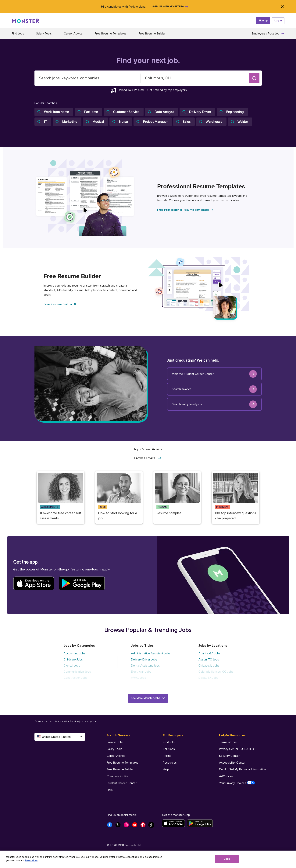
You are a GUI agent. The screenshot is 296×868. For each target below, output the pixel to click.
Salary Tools (44, 34)
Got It (227, 859)
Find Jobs (18, 34)
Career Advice (73, 34)
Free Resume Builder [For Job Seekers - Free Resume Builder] (120, 769)
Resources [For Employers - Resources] (170, 763)
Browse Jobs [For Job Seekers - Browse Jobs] (115, 742)
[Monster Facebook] (111, 826)
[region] (148, 859)
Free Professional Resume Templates (185, 210)
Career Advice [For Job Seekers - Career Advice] (116, 756)
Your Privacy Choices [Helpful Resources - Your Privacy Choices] (237, 783)
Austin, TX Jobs (209, 660)
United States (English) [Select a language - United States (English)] (60, 737)
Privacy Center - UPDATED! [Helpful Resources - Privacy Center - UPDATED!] (237, 749)
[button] (254, 78)
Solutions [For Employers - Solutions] (169, 749)
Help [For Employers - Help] (166, 769)
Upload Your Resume (131, 90)
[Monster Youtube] (136, 826)
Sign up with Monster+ (171, 7)
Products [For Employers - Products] (169, 742)
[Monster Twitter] (119, 826)
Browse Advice (148, 458)
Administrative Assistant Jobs (151, 653)
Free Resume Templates (111, 34)
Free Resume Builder (152, 34)
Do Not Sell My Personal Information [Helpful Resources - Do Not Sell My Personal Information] (243, 769)
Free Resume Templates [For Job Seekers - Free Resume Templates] (123, 763)
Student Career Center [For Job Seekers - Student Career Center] (122, 783)
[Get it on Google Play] (201, 823)
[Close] (282, 7)
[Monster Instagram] (127, 826)
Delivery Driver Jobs (144, 660)
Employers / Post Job (268, 34)
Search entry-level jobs (214, 404)
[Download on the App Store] (175, 823)
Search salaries (214, 389)
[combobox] (87, 78)
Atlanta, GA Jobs (209, 653)
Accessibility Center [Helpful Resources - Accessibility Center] (232, 763)
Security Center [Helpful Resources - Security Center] (229, 756)
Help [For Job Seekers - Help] (110, 790)
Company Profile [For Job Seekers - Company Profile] (117, 776)
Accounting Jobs (75, 653)
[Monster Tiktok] (152, 826)
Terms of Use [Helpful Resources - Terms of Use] (228, 742)
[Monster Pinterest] (144, 826)
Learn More (31, 861)
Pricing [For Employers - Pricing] (167, 756)
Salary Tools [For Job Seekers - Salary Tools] (114, 749)
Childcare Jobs (73, 660)
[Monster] (26, 21)
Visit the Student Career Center (214, 374)
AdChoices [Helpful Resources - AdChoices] (226, 776)
